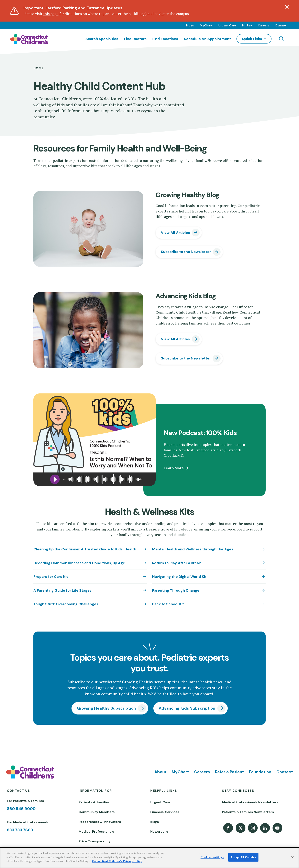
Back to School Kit (168, 604)
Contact (285, 772)
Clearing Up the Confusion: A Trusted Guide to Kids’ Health (85, 549)
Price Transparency (95, 841)
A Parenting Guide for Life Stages (62, 590)
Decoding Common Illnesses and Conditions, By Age (79, 563)
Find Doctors (135, 39)
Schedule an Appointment (207, 39)
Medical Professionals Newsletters (250, 802)
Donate (281, 25)
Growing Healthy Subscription (106, 708)
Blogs (190, 25)
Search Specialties (102, 39)
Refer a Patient (230, 772)
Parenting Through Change (176, 590)
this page (51, 14)
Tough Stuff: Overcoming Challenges (66, 604)
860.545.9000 (21, 809)
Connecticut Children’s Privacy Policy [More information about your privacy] (117, 861)
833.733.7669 (20, 830)
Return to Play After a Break (176, 563)
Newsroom (159, 832)
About (160, 772)
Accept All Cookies (243, 857)
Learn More (174, 468)
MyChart (206, 25)
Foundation (260, 772)
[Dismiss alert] (287, 7)
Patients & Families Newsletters (248, 812)
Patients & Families (94, 802)
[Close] (292, 857)
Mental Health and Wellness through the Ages (193, 549)
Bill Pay (247, 25)
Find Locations (165, 39)
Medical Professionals (96, 832)
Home (39, 68)
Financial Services (165, 812)
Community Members (97, 812)
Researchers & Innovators (100, 822)
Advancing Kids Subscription (187, 708)
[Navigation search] (281, 39)
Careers (264, 25)
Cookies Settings (212, 857)
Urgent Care (227, 25)
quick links (252, 39)
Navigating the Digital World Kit (179, 577)
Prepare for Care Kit (51, 577)
